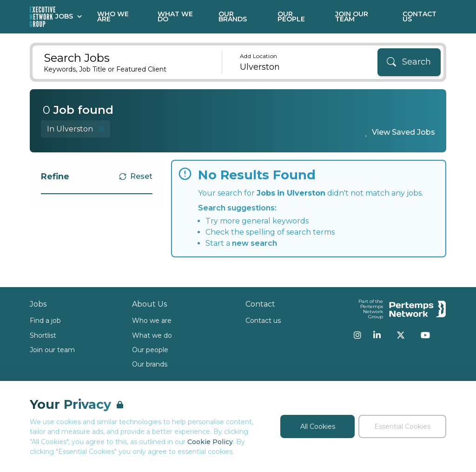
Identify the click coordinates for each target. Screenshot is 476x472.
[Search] (409, 62)
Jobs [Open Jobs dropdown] (69, 16)
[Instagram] (357, 335)
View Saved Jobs (403, 132)
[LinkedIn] (377, 335)
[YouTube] (425, 335)
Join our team (52, 350)
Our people (150, 350)
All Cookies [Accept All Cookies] (318, 426)
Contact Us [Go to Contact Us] (420, 16)
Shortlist (43, 335)
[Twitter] (401, 335)
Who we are (152, 321)
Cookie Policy (210, 442)
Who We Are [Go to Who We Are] (113, 16)
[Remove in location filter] (76, 129)
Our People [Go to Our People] (291, 16)
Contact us (263, 321)
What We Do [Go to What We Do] (175, 16)
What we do (152, 335)
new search (255, 243)
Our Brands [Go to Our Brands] (233, 16)
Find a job (45, 321)
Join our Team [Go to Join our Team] (352, 16)
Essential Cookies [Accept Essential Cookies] (402, 426)
